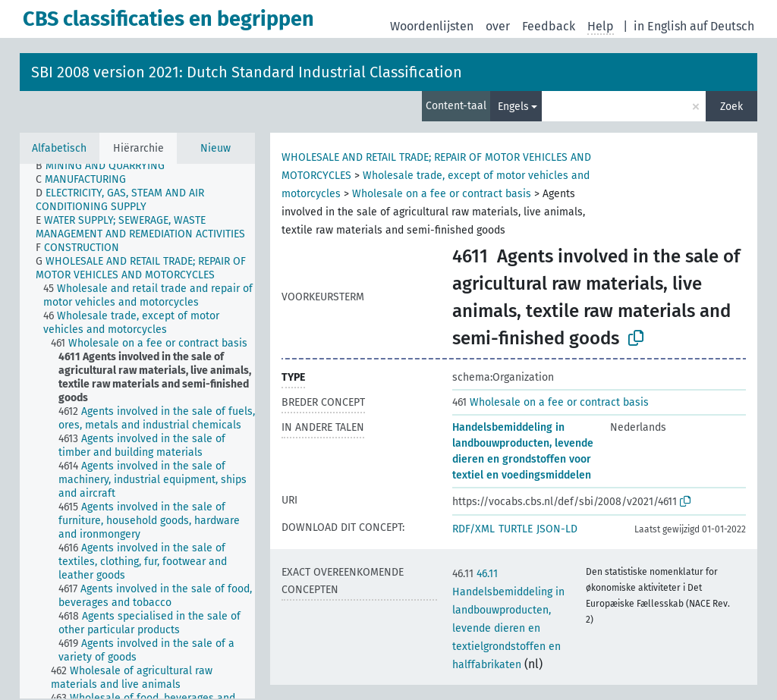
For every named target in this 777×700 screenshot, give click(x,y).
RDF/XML (473, 529)
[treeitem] (107, 166)
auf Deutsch (722, 26)
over (498, 26)
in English (660, 26)
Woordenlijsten (432, 26)
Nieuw (215, 148)
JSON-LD (557, 529)
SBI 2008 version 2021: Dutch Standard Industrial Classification (247, 72)
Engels (513, 107)
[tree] (137, 431)
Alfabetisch (59, 148)
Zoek (731, 107)
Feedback (549, 26)
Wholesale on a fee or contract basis (442, 194)
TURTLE (516, 529)
